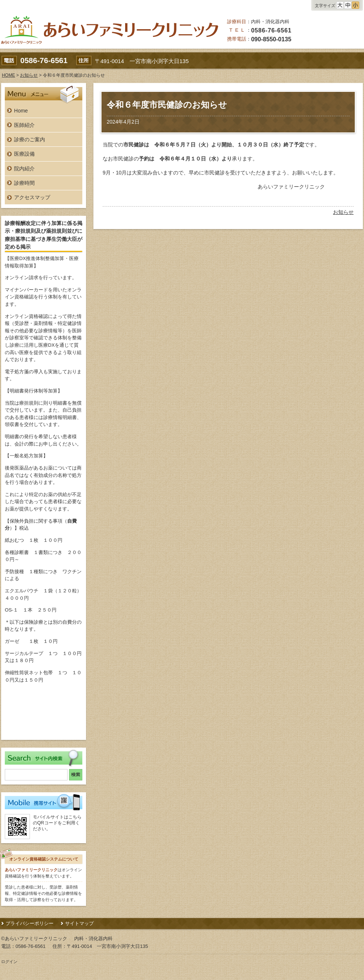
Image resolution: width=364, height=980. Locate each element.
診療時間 (24, 183)
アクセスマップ (32, 197)
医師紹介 (24, 125)
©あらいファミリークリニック (34, 939)
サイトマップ (79, 923)
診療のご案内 (30, 139)
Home (21, 111)
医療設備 (24, 154)
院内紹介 (24, 169)
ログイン (9, 962)
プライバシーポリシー (30, 923)
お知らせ (343, 212)
